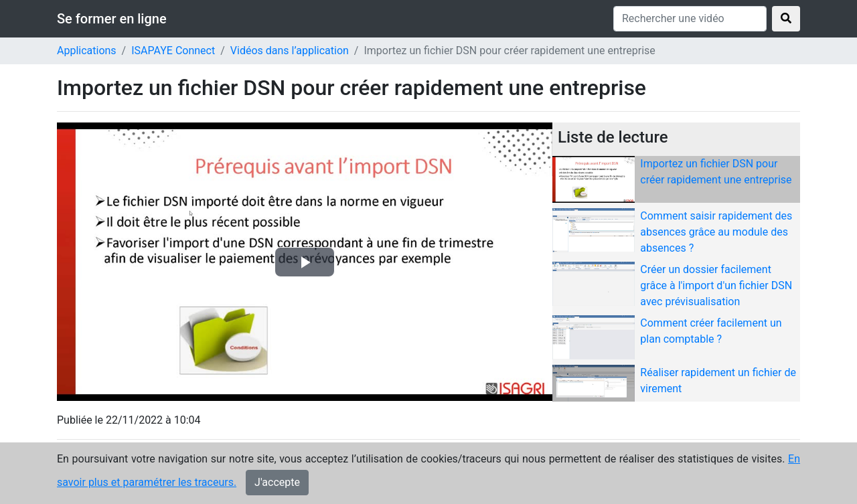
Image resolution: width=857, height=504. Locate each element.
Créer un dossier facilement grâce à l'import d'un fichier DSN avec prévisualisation (716, 285)
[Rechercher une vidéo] (690, 19)
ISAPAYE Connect (173, 51)
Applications (87, 51)
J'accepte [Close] (277, 482)
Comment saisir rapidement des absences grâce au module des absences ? (716, 232)
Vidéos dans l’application (290, 51)
